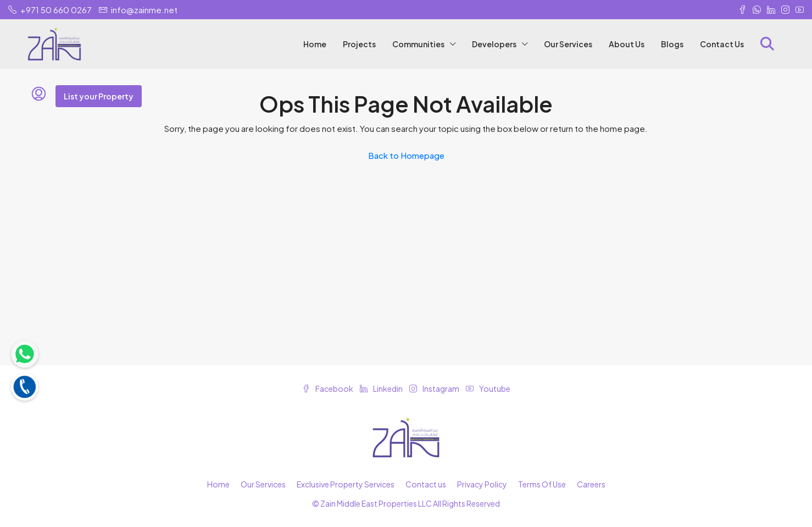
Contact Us (722, 44)
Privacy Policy (482, 484)
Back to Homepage (406, 155)
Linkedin (382, 389)
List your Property (99, 96)
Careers (591, 484)
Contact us (426, 484)
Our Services (568, 44)
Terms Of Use (542, 484)
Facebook (328, 389)
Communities (418, 44)
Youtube (488, 389)
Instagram (435, 389)
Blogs (672, 44)
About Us (627, 44)
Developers (494, 44)
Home (315, 44)
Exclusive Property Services (346, 484)
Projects (359, 44)
